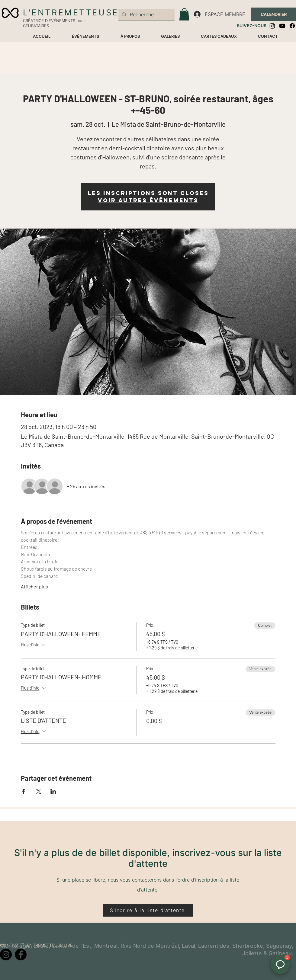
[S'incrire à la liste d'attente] (148, 910)
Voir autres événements (148, 200)
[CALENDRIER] (273, 14)
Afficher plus (34, 586)
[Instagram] (272, 26)
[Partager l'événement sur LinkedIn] (53, 791)
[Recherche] (146, 15)
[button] (184, 14)
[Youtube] (282, 26)
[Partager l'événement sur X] (39, 791)
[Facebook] (292, 26)
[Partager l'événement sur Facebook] (24, 791)
